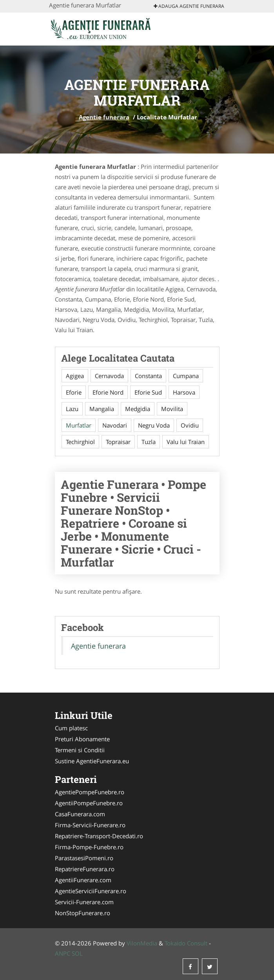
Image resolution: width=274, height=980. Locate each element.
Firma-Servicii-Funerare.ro (90, 825)
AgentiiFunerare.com (83, 880)
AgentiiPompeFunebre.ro (89, 803)
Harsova (184, 392)
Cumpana (186, 376)
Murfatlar (79, 425)
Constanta (148, 376)
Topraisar (118, 442)
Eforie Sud (148, 392)
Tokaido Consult (186, 943)
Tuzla (149, 442)
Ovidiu (190, 425)
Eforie (74, 392)
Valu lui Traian (186, 442)
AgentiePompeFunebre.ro (90, 792)
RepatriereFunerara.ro (85, 869)
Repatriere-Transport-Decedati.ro (99, 836)
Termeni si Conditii (80, 750)
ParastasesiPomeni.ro (84, 858)
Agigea (75, 376)
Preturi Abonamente (82, 739)
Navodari (115, 425)
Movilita (172, 409)
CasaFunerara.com (80, 814)
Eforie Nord (108, 392)
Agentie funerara (104, 117)
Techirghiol (80, 442)
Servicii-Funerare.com (84, 902)
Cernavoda (109, 376)
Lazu (72, 409)
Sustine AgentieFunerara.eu (92, 761)
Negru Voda (154, 425)
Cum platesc (71, 728)
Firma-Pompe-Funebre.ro (89, 847)
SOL (77, 953)
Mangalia (102, 409)
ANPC (63, 953)
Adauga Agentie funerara (189, 6)
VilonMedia (142, 943)
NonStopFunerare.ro (83, 913)
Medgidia (138, 409)
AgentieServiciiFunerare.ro (91, 891)
